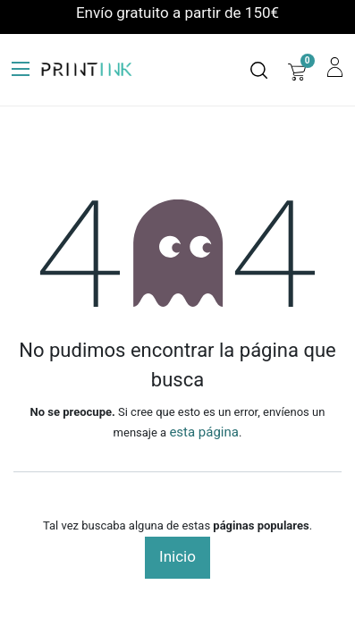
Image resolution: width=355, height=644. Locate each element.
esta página (204, 432)
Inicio (177, 556)
